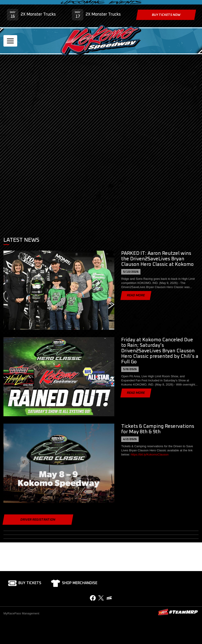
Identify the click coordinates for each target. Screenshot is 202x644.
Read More (136, 295)
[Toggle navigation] (10, 41)
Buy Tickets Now (166, 15)
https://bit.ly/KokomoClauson (150, 454)
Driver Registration (38, 520)
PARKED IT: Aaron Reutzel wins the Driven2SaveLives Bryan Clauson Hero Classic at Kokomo (157, 259)
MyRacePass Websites (178, 612)
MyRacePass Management (21, 613)
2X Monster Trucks (38, 14)
